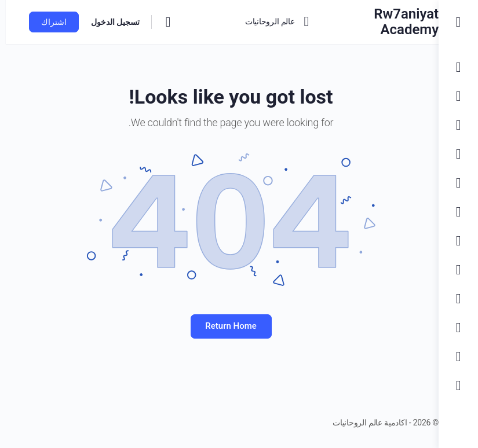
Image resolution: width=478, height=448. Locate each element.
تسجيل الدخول (110, 22)
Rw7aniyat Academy (383, 22)
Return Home (219, 326)
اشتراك (48, 22)
